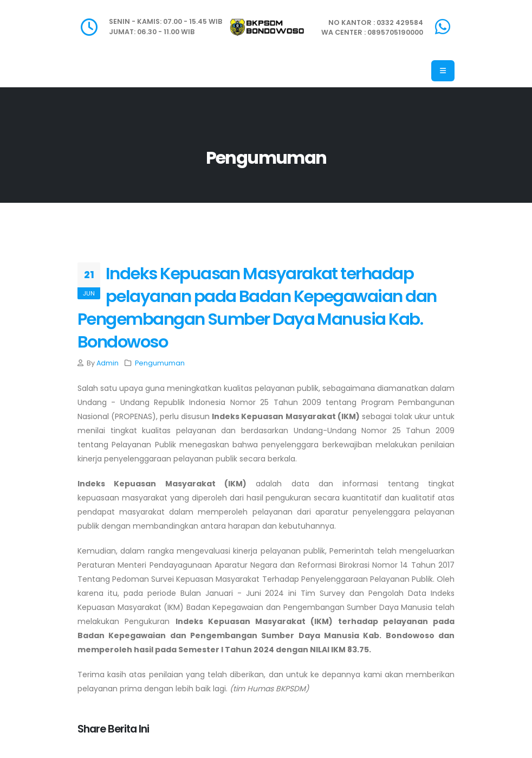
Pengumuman (160, 363)
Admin (108, 363)
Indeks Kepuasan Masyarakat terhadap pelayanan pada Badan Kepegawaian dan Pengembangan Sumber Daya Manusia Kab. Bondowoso (257, 308)
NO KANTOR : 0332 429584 (376, 23)
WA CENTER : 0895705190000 (372, 32)
